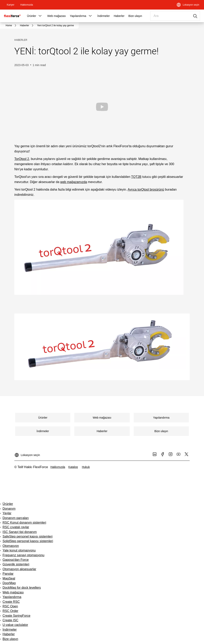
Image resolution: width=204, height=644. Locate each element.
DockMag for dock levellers (22, 588)
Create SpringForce (17, 616)
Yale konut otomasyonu (19, 550)
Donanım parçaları (16, 518)
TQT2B (136, 177)
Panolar (8, 574)
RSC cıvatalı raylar (16, 527)
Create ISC (10, 620)
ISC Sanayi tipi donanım (20, 532)
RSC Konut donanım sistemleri (24, 523)
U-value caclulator (15, 625)
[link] (11, 5)
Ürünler (31, 16)
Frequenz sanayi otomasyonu (24, 555)
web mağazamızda (74, 182)
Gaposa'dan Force (16, 560)
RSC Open (10, 606)
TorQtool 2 (22, 159)
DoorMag (9, 583)
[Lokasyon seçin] (188, 5)
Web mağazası (56, 16)
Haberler (119, 16)
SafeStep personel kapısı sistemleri (28, 536)
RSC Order (10, 611)
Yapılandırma (78, 16)
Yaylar (7, 513)
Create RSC (11, 602)
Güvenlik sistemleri (16, 564)
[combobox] (175, 16)
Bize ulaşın (135, 16)
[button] (40, 16)
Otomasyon (11, 546)
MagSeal (9, 578)
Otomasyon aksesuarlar (19, 569)
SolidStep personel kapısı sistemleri (28, 541)
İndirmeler (104, 16)
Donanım (9, 509)
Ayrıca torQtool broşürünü (146, 189)
